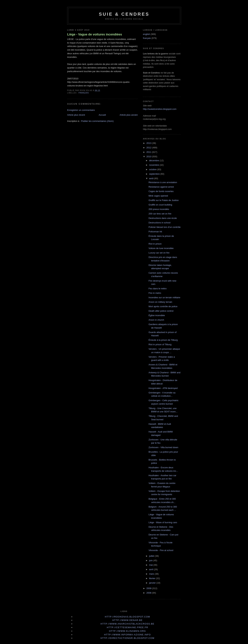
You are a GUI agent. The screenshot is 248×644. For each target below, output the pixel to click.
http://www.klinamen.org (127, 631)
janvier (153, 583)
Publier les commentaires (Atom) (97, 121)
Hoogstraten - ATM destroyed (163, 388)
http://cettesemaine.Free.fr (127, 627)
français (84, 93)
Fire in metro (155, 293)
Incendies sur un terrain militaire (164, 297)
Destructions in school (159, 223)
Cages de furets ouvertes (161, 191)
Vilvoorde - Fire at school (161, 550)
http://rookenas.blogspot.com (128, 617)
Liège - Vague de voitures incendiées (95, 34)
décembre (154, 160)
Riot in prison (155, 244)
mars (152, 574)
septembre (155, 174)
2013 (149, 143)
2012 (149, 148)
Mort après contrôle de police (163, 306)
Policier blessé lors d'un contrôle (164, 227)
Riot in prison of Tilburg (160, 344)
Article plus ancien (129, 115)
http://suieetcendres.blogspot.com (160, 109)
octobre (153, 169)
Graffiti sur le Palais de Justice (164, 200)
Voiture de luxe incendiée (161, 248)
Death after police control (161, 311)
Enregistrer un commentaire (81, 110)
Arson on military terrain (160, 302)
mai (151, 565)
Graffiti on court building (160, 205)
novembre (154, 165)
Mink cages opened (158, 196)
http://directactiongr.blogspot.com (128, 638)
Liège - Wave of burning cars (163, 522)
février (153, 578)
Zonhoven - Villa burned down (163, 447)
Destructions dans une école (163, 218)
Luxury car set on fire (159, 253)
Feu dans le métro (157, 289)
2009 (149, 588)
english (146, 34)
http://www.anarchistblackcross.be (127, 624)
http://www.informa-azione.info (128, 635)
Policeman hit (155, 232)
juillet (152, 556)
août (152, 178)
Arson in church (156, 320)
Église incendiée (157, 315)
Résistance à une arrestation (163, 182)
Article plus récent (76, 115)
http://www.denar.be (127, 620)
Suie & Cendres (124, 14)
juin (151, 560)
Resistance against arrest (161, 187)
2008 (149, 593)
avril (151, 569)
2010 (149, 157)
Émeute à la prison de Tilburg (163, 340)
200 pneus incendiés (159, 209)
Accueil (102, 115)
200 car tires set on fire (160, 214)
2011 (149, 152)
